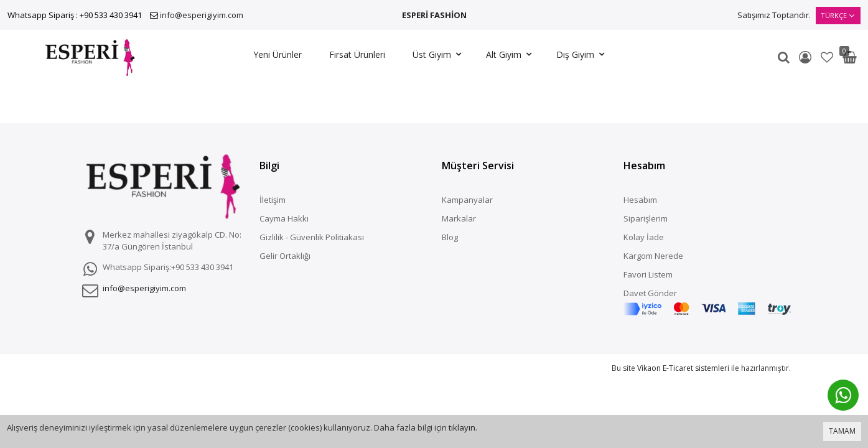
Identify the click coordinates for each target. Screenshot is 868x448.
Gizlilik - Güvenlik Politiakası (312, 237)
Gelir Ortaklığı (285, 256)
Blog (450, 237)
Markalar (459, 218)
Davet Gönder (650, 293)
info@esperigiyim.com (202, 15)
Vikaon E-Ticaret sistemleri (683, 368)
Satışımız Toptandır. (774, 15)
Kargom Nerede (653, 256)
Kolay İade (644, 237)
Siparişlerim (646, 218)
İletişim (273, 200)
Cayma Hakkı (284, 218)
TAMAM (842, 431)
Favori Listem (648, 274)
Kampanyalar (467, 200)
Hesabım (640, 200)
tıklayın (462, 427)
